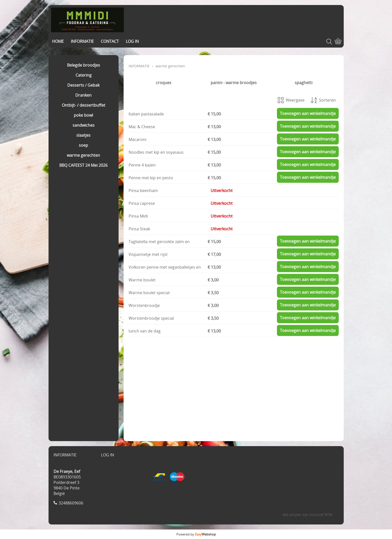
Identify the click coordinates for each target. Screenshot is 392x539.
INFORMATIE (82, 41)
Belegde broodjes (84, 65)
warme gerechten (83, 155)
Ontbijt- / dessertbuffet (84, 105)
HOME (58, 41)
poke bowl (83, 115)
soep (83, 145)
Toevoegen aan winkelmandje (308, 113)
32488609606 (71, 503)
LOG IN (132, 41)
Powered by (196, 534)
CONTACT (110, 41)
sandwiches (84, 125)
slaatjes (83, 135)
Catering (84, 75)
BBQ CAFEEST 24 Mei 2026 (83, 165)
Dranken (83, 95)
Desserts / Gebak (83, 85)
